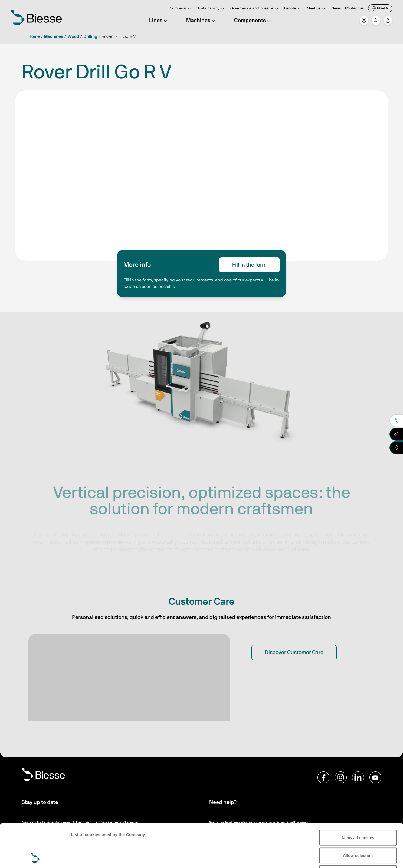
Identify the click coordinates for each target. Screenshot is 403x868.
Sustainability (211, 9)
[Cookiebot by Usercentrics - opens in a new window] (35, 857)
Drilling (90, 36)
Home (34, 36)
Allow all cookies (358, 797)
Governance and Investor (255, 9)
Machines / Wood (62, 36)
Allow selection (358, 815)
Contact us (354, 8)
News (336, 8)
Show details (371, 857)
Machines (202, 21)
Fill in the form (249, 265)
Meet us (317, 9)
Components (253, 21)
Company (181, 9)
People (293, 9)
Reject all (358, 832)
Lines (159, 21)
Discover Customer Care (294, 653)
